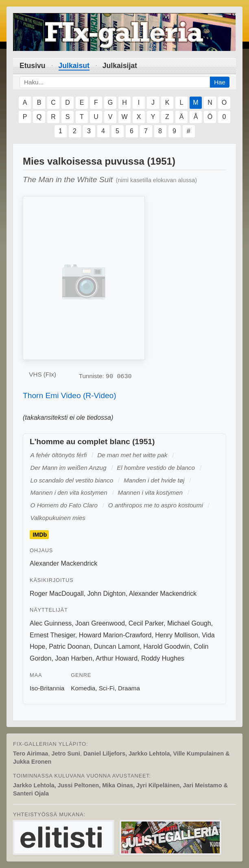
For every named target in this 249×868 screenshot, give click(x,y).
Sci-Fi (107, 688)
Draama (129, 688)
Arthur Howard (117, 658)
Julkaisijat (120, 66)
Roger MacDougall (57, 594)
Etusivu (33, 66)
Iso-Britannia (47, 688)
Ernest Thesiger (52, 635)
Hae (220, 82)
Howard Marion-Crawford (115, 635)
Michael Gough (189, 623)
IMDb (40, 535)
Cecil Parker (146, 623)
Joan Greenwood (100, 623)
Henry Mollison (177, 635)
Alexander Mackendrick (63, 563)
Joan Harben (74, 658)
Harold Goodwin (167, 647)
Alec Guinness (51, 623)
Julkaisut (74, 66)
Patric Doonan (69, 647)
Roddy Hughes (163, 658)
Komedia (83, 688)
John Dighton (106, 594)
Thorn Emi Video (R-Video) (70, 395)
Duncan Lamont (117, 647)
